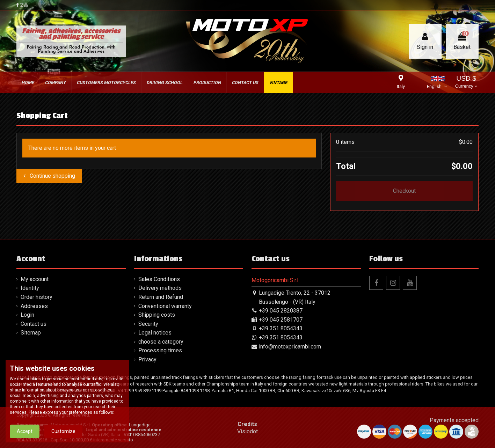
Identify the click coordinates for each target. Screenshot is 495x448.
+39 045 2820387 (281, 311)
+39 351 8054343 (281, 328)
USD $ (466, 83)
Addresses (34, 306)
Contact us (34, 324)
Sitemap (31, 333)
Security (148, 324)
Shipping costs (157, 315)
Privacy (147, 359)
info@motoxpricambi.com (290, 347)
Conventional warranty (165, 306)
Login (27, 315)
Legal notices (155, 333)
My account (35, 279)
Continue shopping (49, 176)
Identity (30, 288)
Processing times (160, 350)
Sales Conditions (159, 279)
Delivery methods (160, 288)
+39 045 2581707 (281, 320)
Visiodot (247, 431)
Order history (37, 297)
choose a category (161, 342)
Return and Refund (161, 297)
